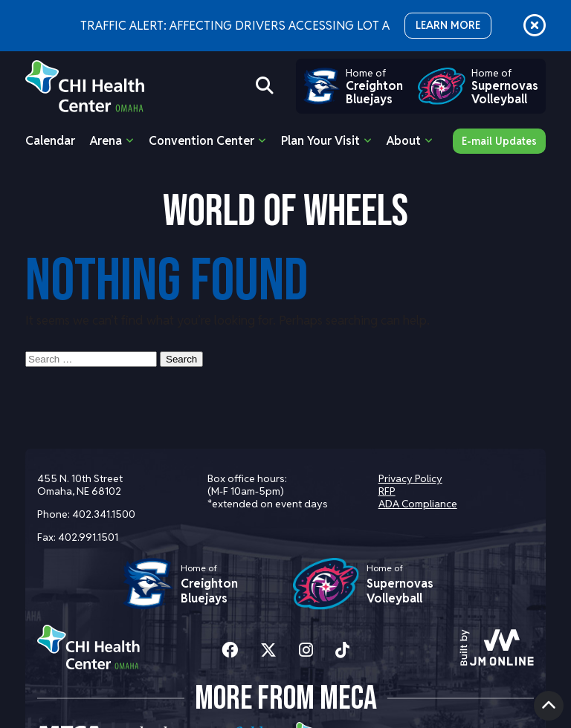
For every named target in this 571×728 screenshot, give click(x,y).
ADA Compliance (418, 504)
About (404, 141)
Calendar (50, 141)
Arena (106, 141)
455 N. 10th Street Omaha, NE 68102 (80, 485)
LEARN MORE (448, 25)
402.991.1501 (88, 537)
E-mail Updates (499, 141)
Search (181, 359)
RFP (387, 491)
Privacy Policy (410, 478)
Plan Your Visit (320, 141)
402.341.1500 (104, 514)
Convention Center (201, 141)
